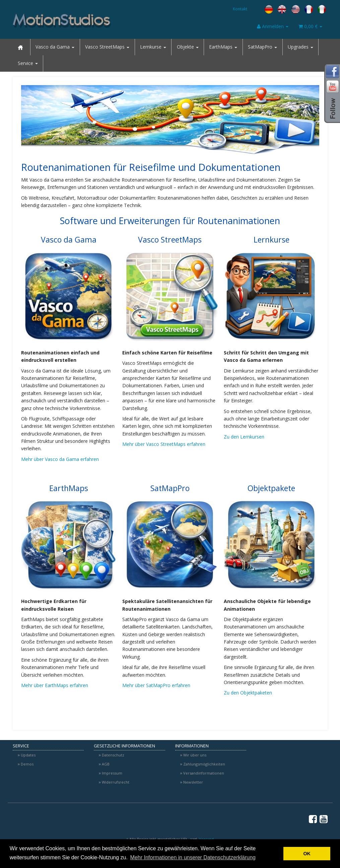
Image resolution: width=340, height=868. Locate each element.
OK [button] (307, 854)
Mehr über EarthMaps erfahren (55, 685)
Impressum (112, 773)
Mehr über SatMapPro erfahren (156, 685)
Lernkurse (153, 47)
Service (28, 63)
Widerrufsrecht (116, 782)
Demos (27, 764)
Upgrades (300, 47)
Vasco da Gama (55, 47)
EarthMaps (223, 47)
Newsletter (193, 782)
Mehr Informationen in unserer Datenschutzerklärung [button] (193, 857)
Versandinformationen (204, 773)
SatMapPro (262, 47)
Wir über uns (195, 755)
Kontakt (240, 9)
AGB (106, 764)
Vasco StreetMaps (107, 47)
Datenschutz (113, 755)
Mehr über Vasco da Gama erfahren (60, 459)
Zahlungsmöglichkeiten (204, 764)
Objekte (188, 47)
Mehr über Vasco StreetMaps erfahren (164, 444)
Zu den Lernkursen (244, 437)
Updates (28, 755)
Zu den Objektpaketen (248, 693)
